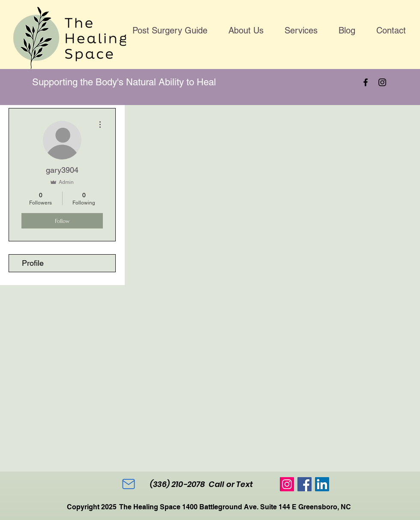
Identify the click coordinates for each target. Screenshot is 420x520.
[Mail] (129, 484)
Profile (33, 263)
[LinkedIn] (322, 484)
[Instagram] (382, 82)
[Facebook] (366, 82)
